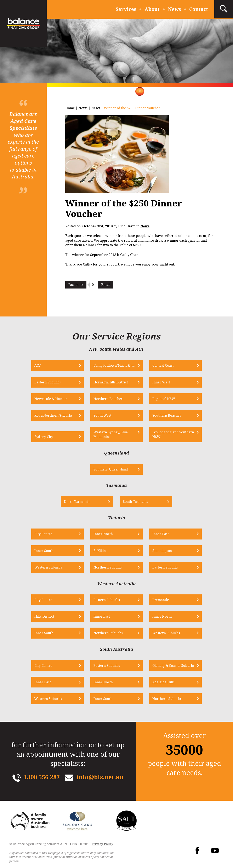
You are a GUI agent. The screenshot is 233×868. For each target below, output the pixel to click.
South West (102, 415)
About (152, 9)
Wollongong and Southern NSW (173, 434)
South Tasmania (136, 502)
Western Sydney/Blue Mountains (111, 434)
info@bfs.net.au (100, 777)
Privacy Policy (102, 844)
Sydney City (44, 437)
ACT (38, 365)
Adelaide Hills (163, 682)
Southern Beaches (167, 415)
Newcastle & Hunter (51, 399)
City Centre (43, 534)
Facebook (76, 285)
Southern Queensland (111, 469)
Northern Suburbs (108, 567)
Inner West (161, 382)
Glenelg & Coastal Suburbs (173, 666)
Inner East (161, 534)
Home (70, 108)
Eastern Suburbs (48, 382)
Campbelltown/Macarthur (114, 365)
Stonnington (162, 551)
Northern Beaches (108, 399)
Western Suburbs (48, 567)
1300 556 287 (42, 777)
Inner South (44, 551)
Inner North (103, 534)
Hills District (44, 616)
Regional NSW (164, 399)
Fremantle (161, 600)
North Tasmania (77, 502)
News (174, 9)
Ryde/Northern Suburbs (53, 415)
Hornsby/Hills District (111, 382)
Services (126, 9)
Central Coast (163, 365)
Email (106, 285)
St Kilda (100, 551)
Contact (199, 9)
